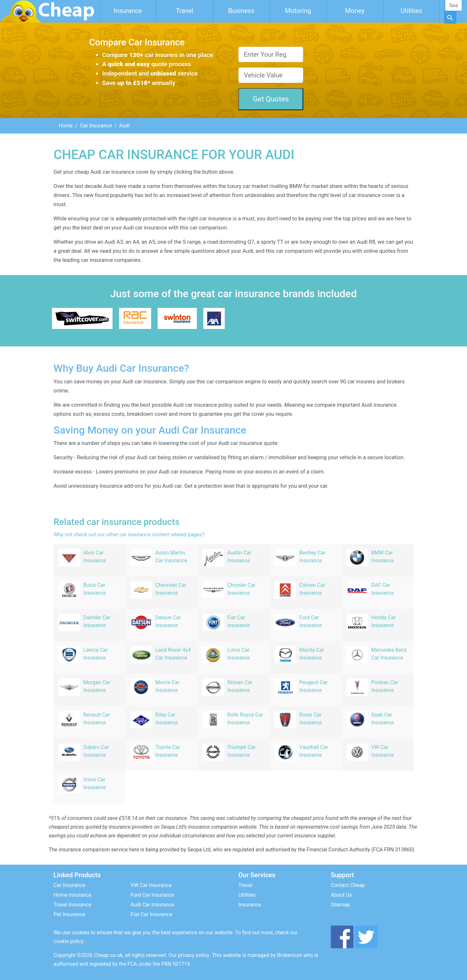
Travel (184, 11)
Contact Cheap (348, 885)
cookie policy (69, 941)
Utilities (411, 11)
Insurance (128, 11)
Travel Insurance (72, 905)
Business (241, 11)
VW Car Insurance (151, 885)
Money (355, 11)
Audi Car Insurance (152, 905)
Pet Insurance (69, 914)
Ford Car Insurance (152, 895)
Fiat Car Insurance (152, 914)
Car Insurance (96, 126)
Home (66, 126)
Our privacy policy (189, 955)
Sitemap (340, 905)
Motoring (298, 11)
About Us (341, 895)
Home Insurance (72, 895)
